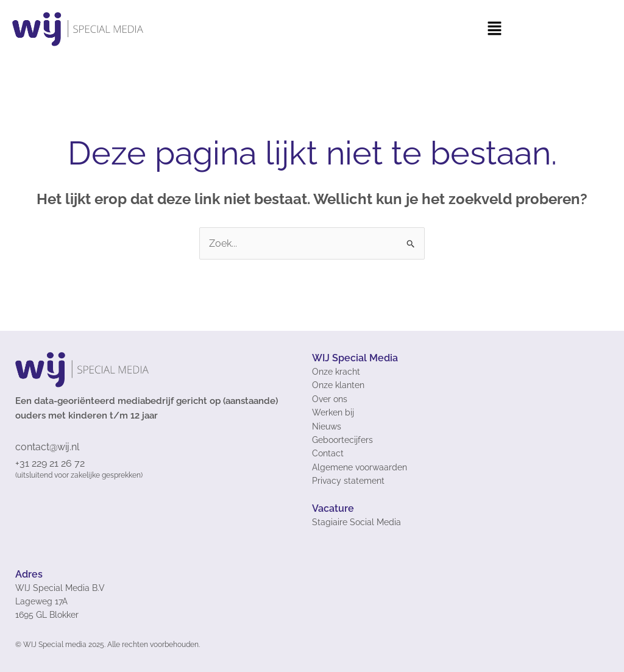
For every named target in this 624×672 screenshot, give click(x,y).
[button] (494, 30)
